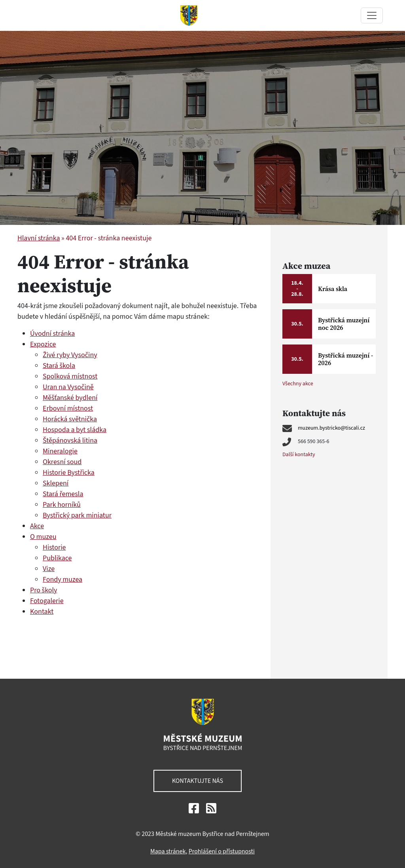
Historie (54, 547)
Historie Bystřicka (69, 473)
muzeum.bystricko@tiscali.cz (331, 428)
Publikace (57, 558)
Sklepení (56, 483)
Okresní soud (62, 462)
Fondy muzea (62, 580)
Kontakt (42, 612)
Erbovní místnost (68, 408)
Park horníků (62, 505)
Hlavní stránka (39, 238)
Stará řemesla (63, 494)
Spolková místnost (70, 376)
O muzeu (43, 537)
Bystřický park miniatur (77, 515)
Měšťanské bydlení (70, 398)
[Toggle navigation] (372, 15)
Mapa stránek (168, 851)
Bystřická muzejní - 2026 (345, 359)
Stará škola (59, 366)
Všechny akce (298, 384)
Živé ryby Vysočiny (70, 355)
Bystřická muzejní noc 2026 (344, 324)
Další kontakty (299, 455)
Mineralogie (60, 451)
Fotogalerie (47, 601)
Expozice (43, 344)
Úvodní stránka (52, 334)
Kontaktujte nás (198, 781)
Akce (37, 526)
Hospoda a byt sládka (75, 430)
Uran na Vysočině (68, 387)
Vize (49, 569)
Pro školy (44, 590)
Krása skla (333, 289)
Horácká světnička (70, 419)
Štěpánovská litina (70, 441)
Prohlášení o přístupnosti (222, 851)
